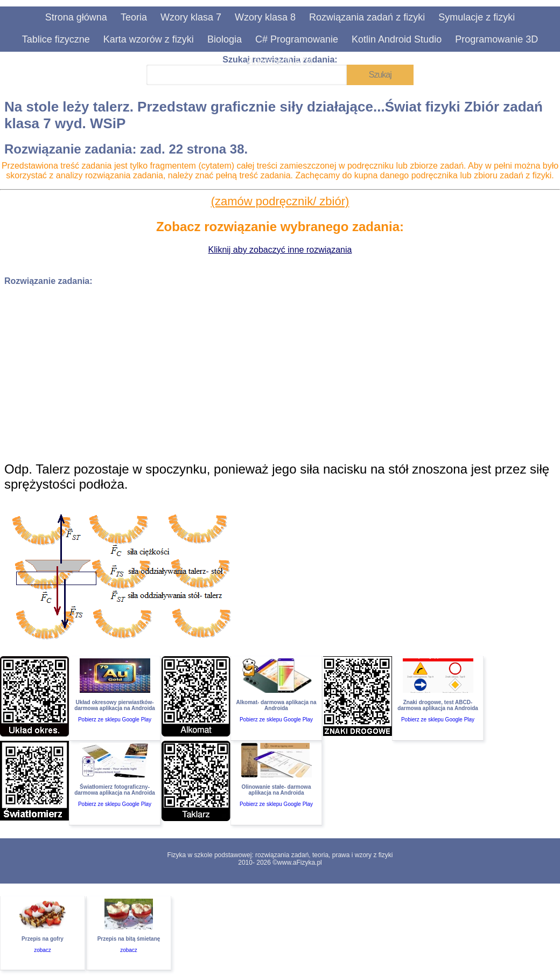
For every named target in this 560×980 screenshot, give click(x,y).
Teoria (134, 17)
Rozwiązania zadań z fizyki (367, 17)
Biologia (225, 39)
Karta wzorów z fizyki (149, 39)
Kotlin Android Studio (397, 39)
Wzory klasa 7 (191, 17)
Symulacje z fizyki (477, 17)
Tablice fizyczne (56, 39)
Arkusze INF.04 (280, 61)
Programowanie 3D (496, 39)
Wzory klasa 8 (265, 17)
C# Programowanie (297, 39)
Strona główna (76, 17)
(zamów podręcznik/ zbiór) (280, 201)
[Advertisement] (280, 370)
